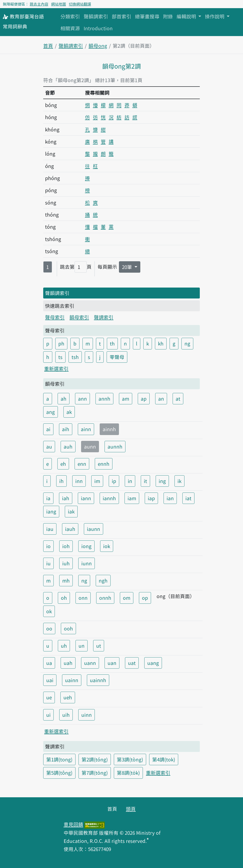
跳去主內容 (39, 4)
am (126, 399)
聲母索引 (55, 317)
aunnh (115, 446)
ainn (86, 429)
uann (90, 663)
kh (161, 343)
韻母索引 (79, 317)
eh (63, 464)
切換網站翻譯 (80, 4)
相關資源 (70, 28)
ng (187, 343)
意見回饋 (73, 824)
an (161, 399)
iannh (109, 498)
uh (64, 646)
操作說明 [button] (215, 16)
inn (79, 481)
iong (86, 546)
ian (170, 498)
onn (83, 598)
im (97, 481)
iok (107, 546)
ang (51, 412)
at (178, 399)
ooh (68, 628)
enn (82, 464)
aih (66, 429)
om (127, 598)
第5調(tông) (59, 773)
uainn (72, 680)
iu (48, 563)
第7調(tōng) (95, 773)
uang (153, 663)
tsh (75, 357)
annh (104, 399)
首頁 (48, 46)
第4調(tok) (164, 759)
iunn (87, 563)
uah (68, 663)
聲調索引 (104, 317)
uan (112, 663)
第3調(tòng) (130, 759)
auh (68, 446)
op (145, 598)
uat (132, 663)
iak (71, 511)
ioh (66, 546)
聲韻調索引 (96, 16)
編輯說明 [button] (187, 16)
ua (49, 663)
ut (99, 646)
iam (132, 498)
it (145, 481)
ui (48, 715)
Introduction (98, 28)
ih (61, 481)
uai (50, 680)
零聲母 (117, 357)
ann (82, 399)
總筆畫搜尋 (147, 16)
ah (64, 399)
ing (162, 481)
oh (64, 598)
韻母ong (98, 46)
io (48, 546)
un (82, 646)
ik (179, 481)
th (112, 343)
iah (66, 498)
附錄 (168, 16)
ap (144, 399)
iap (151, 498)
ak (69, 412)
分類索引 (70, 16)
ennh (104, 464)
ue (49, 697)
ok (49, 611)
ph (61, 343)
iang (51, 511)
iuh (66, 563)
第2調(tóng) (95, 759)
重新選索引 (56, 369)
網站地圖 (59, 4)
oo (49, 628)
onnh (105, 598)
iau (50, 529)
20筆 (128, 267)
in (130, 481)
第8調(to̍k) (128, 773)
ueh (68, 697)
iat (188, 498)
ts (60, 357)
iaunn (94, 529)
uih (66, 715)
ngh (103, 580)
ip (114, 481)
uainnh (98, 680)
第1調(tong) (59, 759)
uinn (87, 715)
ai (48, 429)
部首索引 (121, 16)
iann (86, 498)
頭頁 (131, 809)
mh (66, 580)
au (49, 446)
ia (48, 498)
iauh (70, 529)
